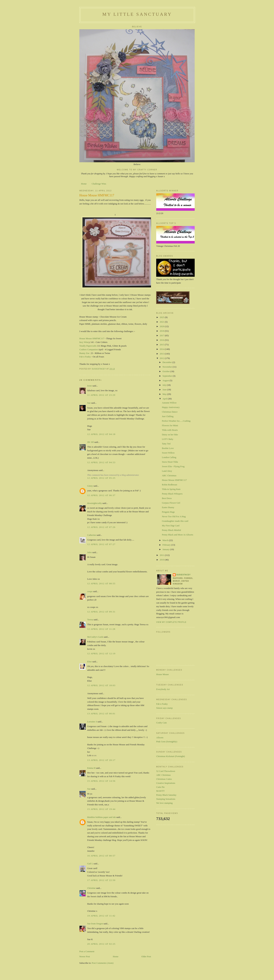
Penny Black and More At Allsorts (177, 535)
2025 (162, 317)
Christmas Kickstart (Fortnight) (171, 756)
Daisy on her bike (170, 435)
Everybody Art (163, 689)
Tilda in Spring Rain (171, 489)
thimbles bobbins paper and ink (101, 817)
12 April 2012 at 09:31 (101, 612)
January (166, 549)
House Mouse (163, 674)
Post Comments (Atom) (103, 963)
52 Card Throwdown (166, 771)
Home (84, 184)
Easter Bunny (168, 507)
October (166, 371)
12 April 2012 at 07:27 (101, 544)
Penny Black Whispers (172, 494)
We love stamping (164, 803)
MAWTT (160, 791)
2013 (162, 354)
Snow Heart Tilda (170, 462)
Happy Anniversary (171, 407)
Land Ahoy (167, 471)
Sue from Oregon (95, 924)
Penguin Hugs (168, 512)
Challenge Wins (99, 184)
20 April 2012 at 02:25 (101, 944)
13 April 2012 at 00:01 (101, 714)
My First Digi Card (171, 526)
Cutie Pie (160, 787)
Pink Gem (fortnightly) (167, 742)
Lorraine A (92, 722)
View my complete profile (171, 622)
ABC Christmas (169, 475)
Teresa (90, 620)
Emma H (91, 768)
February (167, 545)
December (167, 362)
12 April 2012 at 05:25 (101, 478)
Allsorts (160, 737)
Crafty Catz (161, 723)
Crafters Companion (89, 349)
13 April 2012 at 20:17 (101, 760)
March (166, 540)
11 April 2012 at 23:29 (101, 395)
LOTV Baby (167, 439)
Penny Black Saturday (166, 795)
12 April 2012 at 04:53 (101, 462)
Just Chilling (168, 416)
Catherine (92, 535)
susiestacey (183, 575)
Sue (89, 403)
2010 (162, 560)
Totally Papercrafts (88, 346)
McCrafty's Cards (95, 637)
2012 (162, 358)
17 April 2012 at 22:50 (101, 880)
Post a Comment (87, 951)
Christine (91, 888)
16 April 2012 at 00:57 (101, 856)
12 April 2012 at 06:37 (101, 495)
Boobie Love (168, 448)
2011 (162, 555)
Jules (89, 552)
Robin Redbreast (169, 485)
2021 (162, 322)
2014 (162, 349)
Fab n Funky (85, 357)
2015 (162, 345)
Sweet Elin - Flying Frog (173, 466)
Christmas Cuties (164, 779)
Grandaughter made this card (175, 521)
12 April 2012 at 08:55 (101, 583)
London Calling (169, 457)
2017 (162, 335)
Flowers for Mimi (170, 425)
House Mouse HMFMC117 (92, 338)
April (165, 399)
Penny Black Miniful (171, 530)
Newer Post (85, 956)
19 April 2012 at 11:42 (101, 916)
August (166, 380)
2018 (162, 331)
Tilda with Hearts (170, 430)
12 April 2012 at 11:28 (101, 629)
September (168, 376)
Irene (90, 386)
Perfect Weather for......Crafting (176, 421)
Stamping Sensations (166, 799)
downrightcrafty (95, 503)
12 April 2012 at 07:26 (101, 527)
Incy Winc (84, 342)
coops (90, 591)
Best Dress (167, 498)
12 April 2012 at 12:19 (101, 653)
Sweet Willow (168, 453)
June (165, 390)
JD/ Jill (90, 442)
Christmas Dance (170, 412)
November (168, 367)
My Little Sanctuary (137, 14)
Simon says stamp (164, 708)
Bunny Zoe (84, 353)
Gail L (90, 864)
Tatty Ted (166, 444)
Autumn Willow (169, 403)
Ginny (90, 486)
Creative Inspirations (166, 783)
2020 (162, 326)
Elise (89, 662)
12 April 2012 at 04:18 (101, 434)
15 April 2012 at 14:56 (101, 781)
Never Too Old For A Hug (174, 516)
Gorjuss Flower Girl (171, 503)
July (165, 385)
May (165, 394)
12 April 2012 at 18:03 (101, 685)
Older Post (146, 956)
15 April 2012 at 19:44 (101, 809)
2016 (162, 340)
